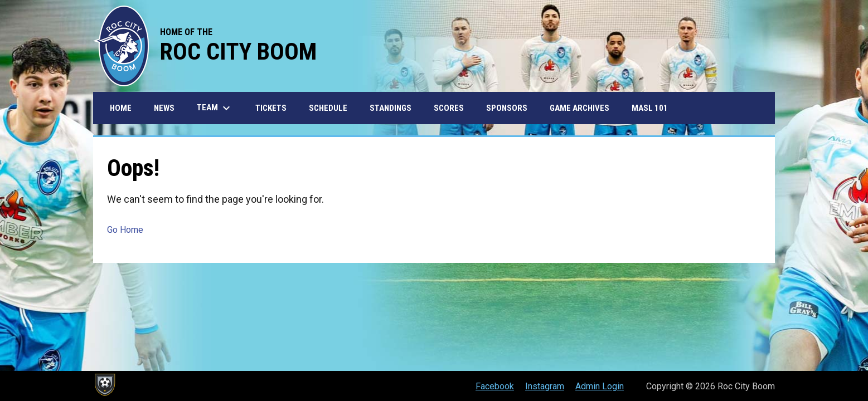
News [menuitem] (164, 108)
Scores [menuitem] (449, 108)
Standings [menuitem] (391, 108)
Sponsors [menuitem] (507, 108)
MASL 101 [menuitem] (650, 108)
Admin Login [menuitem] (600, 386)
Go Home (125, 230)
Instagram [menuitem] (545, 386)
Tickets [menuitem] (271, 108)
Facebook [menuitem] (495, 386)
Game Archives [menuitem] (580, 108)
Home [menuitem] (121, 108)
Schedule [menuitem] (328, 108)
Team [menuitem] (215, 108)
